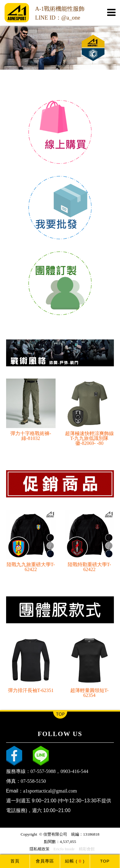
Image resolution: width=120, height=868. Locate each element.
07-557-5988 (43, 771)
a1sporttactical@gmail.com (50, 791)
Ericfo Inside (64, 849)
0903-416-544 (74, 771)
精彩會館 (87, 849)
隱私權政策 (40, 849)
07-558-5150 (33, 781)
